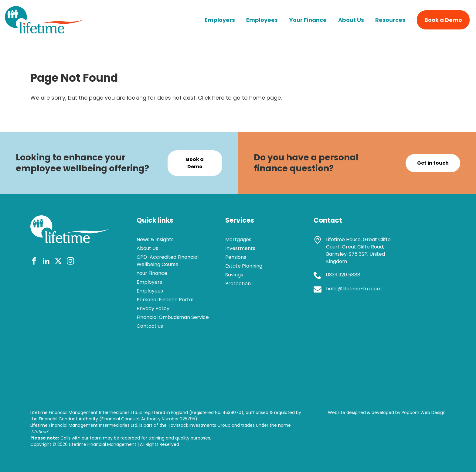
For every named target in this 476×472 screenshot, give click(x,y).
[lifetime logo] (44, 31)
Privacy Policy (153, 308)
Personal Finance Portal (165, 300)
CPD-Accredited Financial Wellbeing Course (168, 261)
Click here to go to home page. (240, 98)
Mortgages (238, 239)
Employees (262, 20)
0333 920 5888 (343, 275)
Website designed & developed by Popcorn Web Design (387, 412)
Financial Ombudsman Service (173, 317)
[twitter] (58, 262)
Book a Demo (443, 20)
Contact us (150, 326)
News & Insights (155, 239)
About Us (351, 20)
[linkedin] (46, 262)
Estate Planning (244, 266)
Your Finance (308, 20)
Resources (390, 20)
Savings (234, 275)
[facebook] (34, 262)
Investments (240, 248)
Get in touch (433, 163)
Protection (238, 284)
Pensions (236, 257)
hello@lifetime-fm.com (354, 289)
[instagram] (70, 262)
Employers (220, 20)
